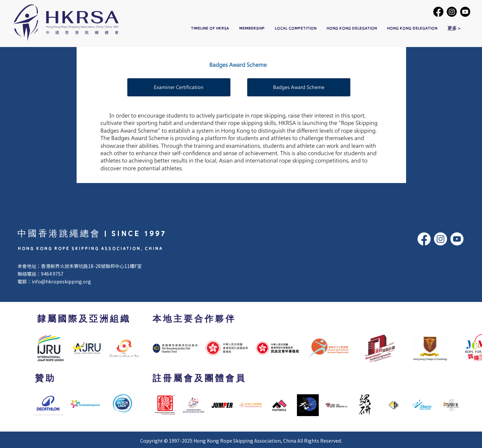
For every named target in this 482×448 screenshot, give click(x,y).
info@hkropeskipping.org (61, 281)
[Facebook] (438, 12)
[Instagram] (452, 12)
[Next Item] (453, 405)
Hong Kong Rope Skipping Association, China (245, 441)
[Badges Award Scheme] (299, 87)
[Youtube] (465, 12)
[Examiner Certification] (179, 87)
